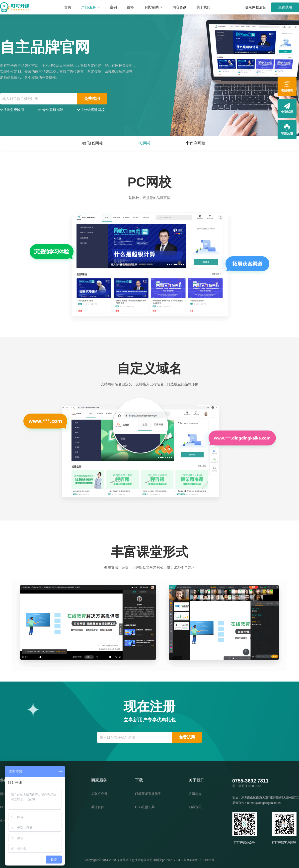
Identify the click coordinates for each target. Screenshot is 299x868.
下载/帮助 (153, 7)
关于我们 (203, 7)
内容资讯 (179, 7)
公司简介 (195, 794)
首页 (68, 7)
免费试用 (285, 7)
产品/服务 (91, 7)
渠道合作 (98, 807)
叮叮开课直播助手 (148, 794)
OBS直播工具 (145, 807)
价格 (130, 7)
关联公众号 (99, 794)
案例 (113, 7)
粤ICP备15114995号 (200, 860)
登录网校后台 (256, 7)
